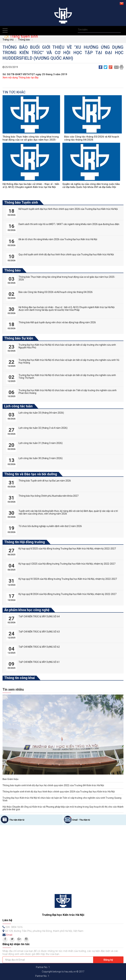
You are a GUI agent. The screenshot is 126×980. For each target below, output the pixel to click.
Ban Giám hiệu (10, 779)
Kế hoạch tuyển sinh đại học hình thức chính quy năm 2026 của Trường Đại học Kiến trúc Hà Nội (68, 209)
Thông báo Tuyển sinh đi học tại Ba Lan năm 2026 (45, 481)
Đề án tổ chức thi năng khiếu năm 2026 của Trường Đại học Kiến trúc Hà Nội (58, 239)
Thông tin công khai (19, 678)
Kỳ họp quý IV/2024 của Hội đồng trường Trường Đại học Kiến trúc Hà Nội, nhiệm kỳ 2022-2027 (68, 579)
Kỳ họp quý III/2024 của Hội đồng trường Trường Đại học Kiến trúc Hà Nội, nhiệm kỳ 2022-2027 (67, 594)
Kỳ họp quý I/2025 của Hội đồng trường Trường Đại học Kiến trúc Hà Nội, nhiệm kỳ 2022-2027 (67, 564)
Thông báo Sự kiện (19, 338)
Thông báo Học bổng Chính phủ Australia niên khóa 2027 (48, 496)
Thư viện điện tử (17, 820)
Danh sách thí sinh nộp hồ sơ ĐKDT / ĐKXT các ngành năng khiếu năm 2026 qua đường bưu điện (69, 224)
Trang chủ (8, 40)
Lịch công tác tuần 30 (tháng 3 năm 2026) (41, 458)
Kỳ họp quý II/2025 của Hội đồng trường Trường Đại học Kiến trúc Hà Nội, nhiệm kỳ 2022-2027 (67, 549)
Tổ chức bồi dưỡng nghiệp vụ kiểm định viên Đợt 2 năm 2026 (50, 526)
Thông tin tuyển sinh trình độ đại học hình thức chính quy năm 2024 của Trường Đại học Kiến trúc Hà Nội (59, 792)
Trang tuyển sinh (23, 36)
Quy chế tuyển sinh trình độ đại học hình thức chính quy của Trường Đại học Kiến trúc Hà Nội (66, 254)
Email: (9, 935)
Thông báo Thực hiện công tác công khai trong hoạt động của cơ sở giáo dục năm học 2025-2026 (31, 140)
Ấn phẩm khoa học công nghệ (27, 610)
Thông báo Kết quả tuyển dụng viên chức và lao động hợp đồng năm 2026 (57, 322)
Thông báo (24, 40)
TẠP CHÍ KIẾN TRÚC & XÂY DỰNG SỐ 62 (39, 647)
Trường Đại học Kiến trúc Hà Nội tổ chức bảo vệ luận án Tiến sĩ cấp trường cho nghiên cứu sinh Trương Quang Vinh (62, 799)
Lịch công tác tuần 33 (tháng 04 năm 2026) (41, 413)
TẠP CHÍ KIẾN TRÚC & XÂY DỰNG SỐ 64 (39, 616)
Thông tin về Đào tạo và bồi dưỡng (31, 474)
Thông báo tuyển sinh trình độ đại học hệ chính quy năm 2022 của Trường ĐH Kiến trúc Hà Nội (53, 785)
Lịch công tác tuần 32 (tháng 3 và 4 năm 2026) (43, 428)
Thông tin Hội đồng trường (25, 542)
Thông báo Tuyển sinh (21, 202)
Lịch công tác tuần (18, 406)
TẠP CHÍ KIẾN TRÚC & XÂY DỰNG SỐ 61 (39, 662)
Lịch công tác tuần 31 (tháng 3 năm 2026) (41, 443)
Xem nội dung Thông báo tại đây (20, 78)
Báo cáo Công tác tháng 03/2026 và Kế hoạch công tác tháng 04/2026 (92, 138)
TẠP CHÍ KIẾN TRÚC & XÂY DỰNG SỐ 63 (39, 632)
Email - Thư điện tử (81, 820)
